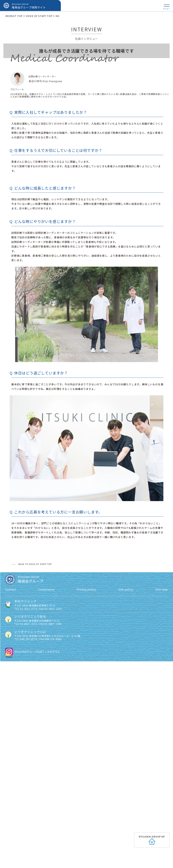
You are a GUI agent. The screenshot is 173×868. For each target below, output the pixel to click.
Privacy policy (86, 796)
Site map (162, 796)
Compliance (46, 796)
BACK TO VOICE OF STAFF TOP (35, 771)
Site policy (126, 796)
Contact (11, 796)
